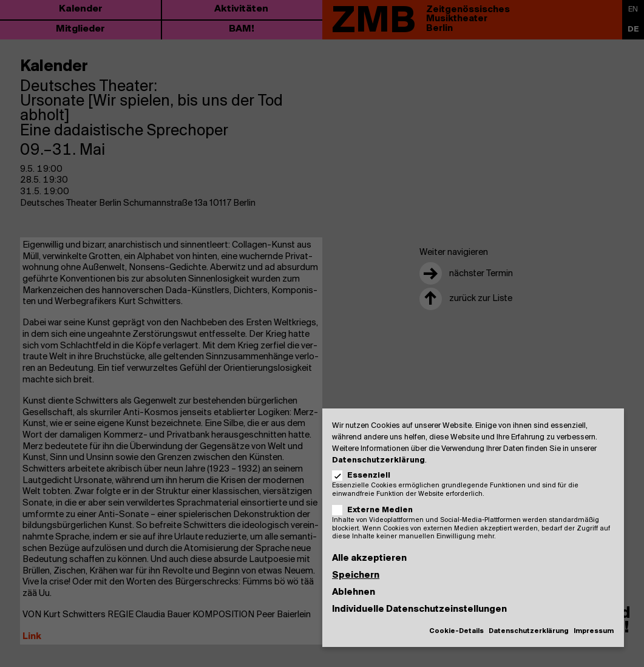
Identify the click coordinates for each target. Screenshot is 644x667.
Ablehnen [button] (354, 592)
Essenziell (365, 476)
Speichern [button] (356, 575)
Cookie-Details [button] (456, 631)
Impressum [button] (594, 631)
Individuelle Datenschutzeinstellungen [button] (419, 609)
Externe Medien (376, 510)
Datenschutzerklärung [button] (529, 631)
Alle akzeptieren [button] (369, 558)
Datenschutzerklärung (378, 460)
